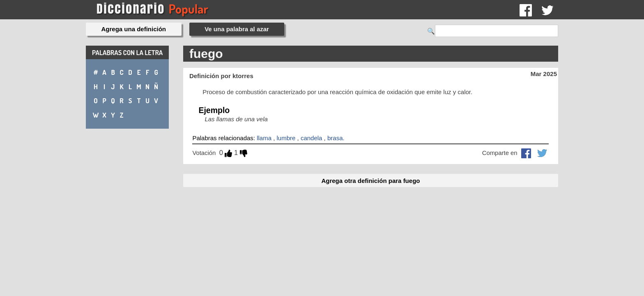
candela (312, 138)
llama (264, 138)
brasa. (336, 138)
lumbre (286, 138)
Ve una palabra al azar (237, 29)
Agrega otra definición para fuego (370, 181)
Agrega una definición (134, 29)
